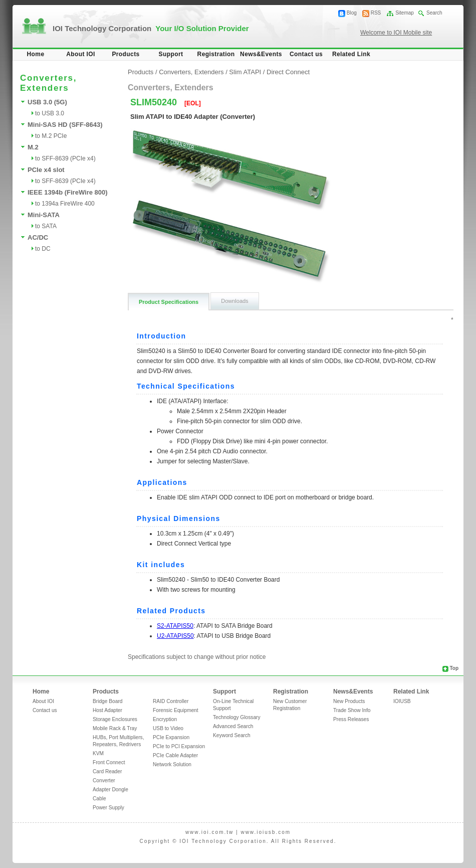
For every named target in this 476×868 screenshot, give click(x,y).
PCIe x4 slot (46, 170)
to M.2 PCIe (51, 136)
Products (126, 54)
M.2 (33, 147)
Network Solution (172, 764)
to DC (43, 249)
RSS (376, 13)
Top (454, 668)
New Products (349, 701)
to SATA (46, 226)
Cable (99, 799)
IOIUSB (402, 701)
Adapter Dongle (110, 790)
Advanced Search (233, 726)
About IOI (81, 54)
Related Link (351, 54)
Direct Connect (288, 72)
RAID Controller (171, 701)
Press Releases (351, 719)
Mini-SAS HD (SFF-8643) (65, 125)
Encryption (165, 719)
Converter (104, 780)
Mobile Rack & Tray (115, 728)
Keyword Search (232, 735)
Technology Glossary (237, 717)
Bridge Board (107, 701)
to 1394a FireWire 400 (65, 204)
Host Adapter (107, 710)
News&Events (261, 54)
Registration (216, 54)
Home (36, 54)
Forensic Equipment (176, 710)
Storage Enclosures (115, 719)
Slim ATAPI (246, 72)
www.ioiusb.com (266, 832)
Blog (352, 13)
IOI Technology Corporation (151, 28)
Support (171, 54)
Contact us (306, 54)
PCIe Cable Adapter (175, 755)
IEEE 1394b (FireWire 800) (68, 192)
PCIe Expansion (171, 737)
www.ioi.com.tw (209, 832)
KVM (98, 753)
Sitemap (405, 13)
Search (434, 13)
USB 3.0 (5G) (47, 102)
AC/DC (38, 237)
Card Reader (107, 771)
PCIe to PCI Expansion (179, 746)
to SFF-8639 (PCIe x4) (65, 158)
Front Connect (109, 762)
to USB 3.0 (50, 113)
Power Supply (108, 808)
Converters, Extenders (191, 72)
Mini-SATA (44, 215)
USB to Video (168, 728)
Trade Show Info (352, 710)
